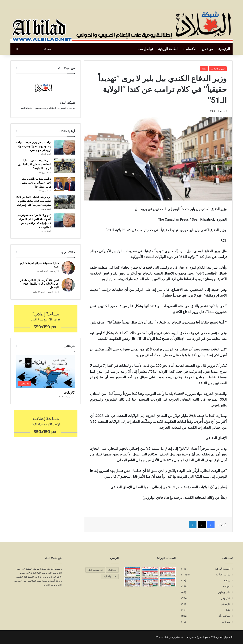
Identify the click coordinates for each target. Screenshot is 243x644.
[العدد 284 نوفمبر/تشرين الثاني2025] (132, 582)
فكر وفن (225, 598)
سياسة (226, 586)
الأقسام (191, 49)
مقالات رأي (224, 616)
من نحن (207, 49)
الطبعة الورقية (168, 49)
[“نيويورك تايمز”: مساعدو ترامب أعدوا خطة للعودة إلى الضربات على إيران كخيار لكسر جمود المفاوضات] (64, 220)
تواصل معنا (145, 49)
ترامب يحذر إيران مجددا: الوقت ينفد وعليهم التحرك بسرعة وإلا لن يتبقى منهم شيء (34, 146)
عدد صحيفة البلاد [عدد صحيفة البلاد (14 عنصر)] (95, 570)
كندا (204, 69)
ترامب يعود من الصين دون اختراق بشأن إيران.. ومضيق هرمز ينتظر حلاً (36, 183)
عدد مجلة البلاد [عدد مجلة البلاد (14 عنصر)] (110, 576)
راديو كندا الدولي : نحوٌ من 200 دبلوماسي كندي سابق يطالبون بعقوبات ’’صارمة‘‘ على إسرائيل (34, 201)
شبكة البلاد (67, 103)
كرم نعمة (53, 271)
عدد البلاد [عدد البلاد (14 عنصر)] (112, 570)
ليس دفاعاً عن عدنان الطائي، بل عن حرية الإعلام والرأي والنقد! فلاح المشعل (39, 284)
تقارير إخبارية (218, 69)
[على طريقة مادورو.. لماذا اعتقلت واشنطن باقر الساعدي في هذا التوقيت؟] (64, 166)
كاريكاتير (69, 392)
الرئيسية (224, 49)
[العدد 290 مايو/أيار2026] (168, 571)
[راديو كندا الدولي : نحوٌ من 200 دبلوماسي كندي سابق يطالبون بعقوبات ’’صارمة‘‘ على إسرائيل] (64, 202)
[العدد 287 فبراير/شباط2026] (132, 571)
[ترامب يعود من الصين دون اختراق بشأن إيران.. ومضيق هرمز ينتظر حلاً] (64, 184)
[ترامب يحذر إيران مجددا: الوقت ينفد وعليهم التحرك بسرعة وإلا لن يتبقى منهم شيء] (64, 147)
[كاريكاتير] (46, 372)
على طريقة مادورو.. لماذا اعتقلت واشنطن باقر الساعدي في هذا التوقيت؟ (35, 164)
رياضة (227, 580)
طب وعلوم (224, 592)
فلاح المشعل (52, 292)
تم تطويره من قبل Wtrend (169, 637)
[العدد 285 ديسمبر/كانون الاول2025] (150, 582)
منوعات (226, 622)
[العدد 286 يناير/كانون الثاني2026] (168, 582)
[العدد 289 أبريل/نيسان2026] (150, 571)
